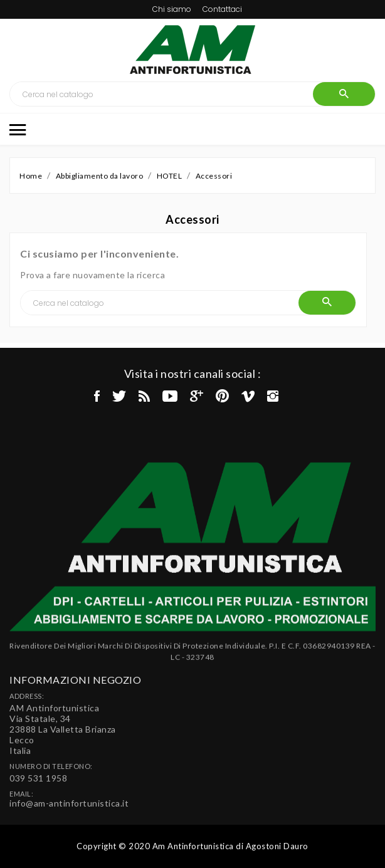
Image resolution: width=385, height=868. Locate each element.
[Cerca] (161, 94)
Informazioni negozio (75, 734)
